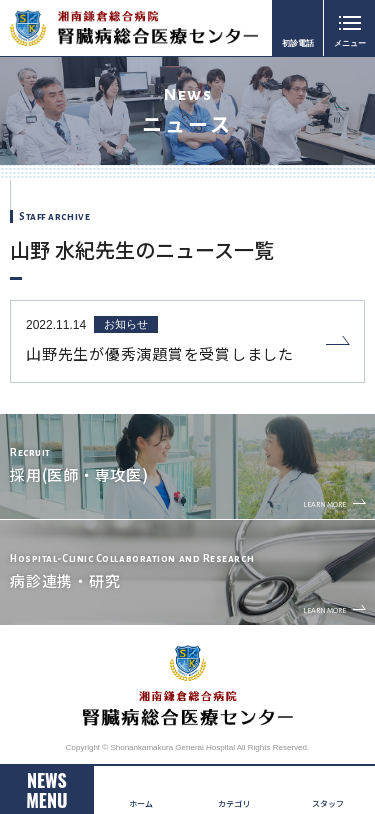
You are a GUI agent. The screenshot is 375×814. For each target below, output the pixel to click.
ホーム (141, 803)
